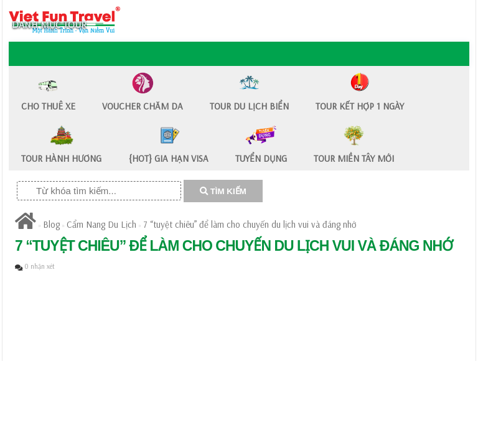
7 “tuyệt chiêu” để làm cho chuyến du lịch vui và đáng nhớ (250, 224)
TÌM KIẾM (223, 191)
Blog (51, 224)
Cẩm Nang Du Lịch (101, 224)
